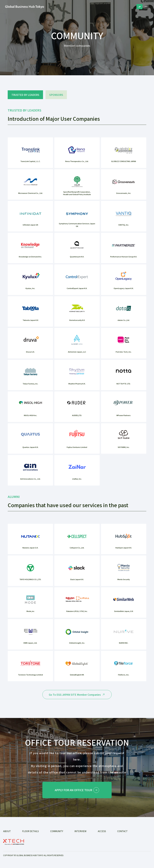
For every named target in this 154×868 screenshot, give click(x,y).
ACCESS (102, 833)
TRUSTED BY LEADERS (25, 95)
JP (139, 7)
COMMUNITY (57, 833)
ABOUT (7, 833)
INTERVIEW (80, 833)
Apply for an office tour (77, 791)
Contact (122, 833)
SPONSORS (56, 95)
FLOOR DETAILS (30, 833)
